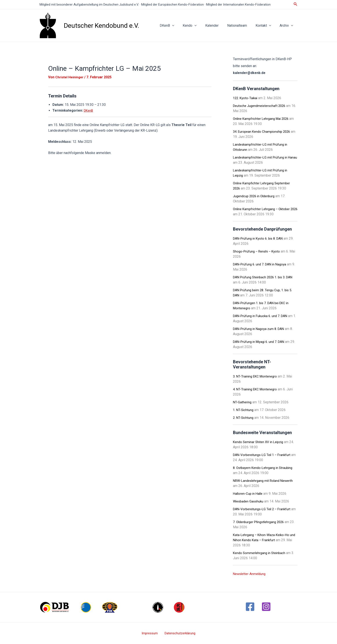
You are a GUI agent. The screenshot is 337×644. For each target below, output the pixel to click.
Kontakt (266, 26)
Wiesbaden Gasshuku (249, 501)
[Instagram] (266, 607)
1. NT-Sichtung (244, 410)
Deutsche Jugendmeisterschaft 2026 (261, 106)
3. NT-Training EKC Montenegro (256, 376)
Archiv (287, 26)
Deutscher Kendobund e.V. (101, 25)
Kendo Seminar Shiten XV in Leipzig (260, 442)
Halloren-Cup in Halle (249, 494)
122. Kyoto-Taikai (246, 98)
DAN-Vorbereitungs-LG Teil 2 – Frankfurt (263, 509)
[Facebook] (250, 607)
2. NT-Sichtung (244, 418)
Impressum (150, 633)
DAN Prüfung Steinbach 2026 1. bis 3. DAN (265, 277)
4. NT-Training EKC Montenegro (256, 389)
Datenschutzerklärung (179, 633)
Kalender (218, 25)
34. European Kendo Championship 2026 (263, 132)
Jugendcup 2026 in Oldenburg (255, 196)
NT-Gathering (243, 402)
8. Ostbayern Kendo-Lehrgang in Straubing (265, 468)
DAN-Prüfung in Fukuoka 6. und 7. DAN (262, 316)
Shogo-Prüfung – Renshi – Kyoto (258, 251)
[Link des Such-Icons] (296, 4)
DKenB (176, 26)
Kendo (197, 26)
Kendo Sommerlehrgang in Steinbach (261, 553)
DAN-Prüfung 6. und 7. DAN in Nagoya (261, 264)
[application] (182, 26)
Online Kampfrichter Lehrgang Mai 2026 (263, 119)
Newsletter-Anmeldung (250, 574)
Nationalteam (241, 25)
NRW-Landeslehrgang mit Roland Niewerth (265, 481)
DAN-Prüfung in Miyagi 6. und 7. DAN (261, 342)
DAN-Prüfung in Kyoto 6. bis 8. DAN (260, 238)
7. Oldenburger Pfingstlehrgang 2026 (261, 522)
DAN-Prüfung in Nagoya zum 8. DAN (260, 329)
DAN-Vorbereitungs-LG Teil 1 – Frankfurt (263, 455)
